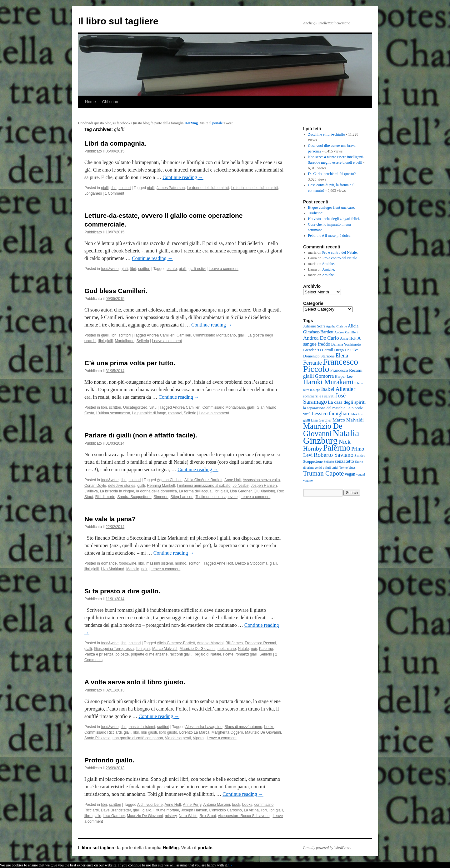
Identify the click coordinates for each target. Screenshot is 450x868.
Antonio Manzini (210, 643)
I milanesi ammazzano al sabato (204, 486)
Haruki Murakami (328, 382)
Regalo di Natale (207, 654)
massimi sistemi (160, 563)
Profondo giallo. (109, 760)
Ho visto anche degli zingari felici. (334, 219)
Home (90, 102)
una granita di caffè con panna (138, 738)
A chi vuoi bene (150, 805)
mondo (181, 563)
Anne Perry (192, 805)
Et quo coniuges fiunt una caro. (332, 207)
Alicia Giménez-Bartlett (203, 480)
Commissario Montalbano (214, 335)
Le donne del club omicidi (208, 188)
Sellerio (143, 341)
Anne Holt (233, 480)
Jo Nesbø (240, 486)
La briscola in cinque (117, 491)
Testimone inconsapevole (216, 497)
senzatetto (345, 461)
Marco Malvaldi (165, 649)
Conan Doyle (95, 486)
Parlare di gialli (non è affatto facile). (141, 435)
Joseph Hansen (194, 810)
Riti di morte (105, 497)
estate (172, 269)
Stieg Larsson (182, 497)
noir (144, 569)
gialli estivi (197, 269)
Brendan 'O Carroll (318, 350)
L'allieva (91, 491)
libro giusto (168, 732)
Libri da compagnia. (115, 143)
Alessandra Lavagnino (204, 727)
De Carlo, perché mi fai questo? (332, 174)
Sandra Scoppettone (134, 497)
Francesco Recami (260, 643)
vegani (361, 474)
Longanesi (93, 193)
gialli (105, 188)
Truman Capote (323, 473)
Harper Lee (344, 377)
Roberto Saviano (334, 455)
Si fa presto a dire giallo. (122, 591)
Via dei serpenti (178, 738)
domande (109, 563)
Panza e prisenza (99, 654)
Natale (243, 649)
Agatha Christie (170, 480)
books (269, 727)
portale (217, 123)
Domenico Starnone (319, 356)
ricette (228, 654)
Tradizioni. (316, 213)
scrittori (125, 188)
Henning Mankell (161, 486)
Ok (230, 865)
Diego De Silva (346, 350)
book (236, 805)
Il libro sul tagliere (118, 21)
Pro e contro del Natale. (340, 252)
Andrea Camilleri (161, 335)
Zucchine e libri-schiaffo (327, 134)
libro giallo (93, 816)
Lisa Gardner (241, 491)
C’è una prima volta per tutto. (130, 363)
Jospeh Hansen (264, 486)
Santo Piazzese (97, 738)
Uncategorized (135, 407)
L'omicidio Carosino (226, 810)
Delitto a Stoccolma (251, 563)
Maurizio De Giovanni (198, 649)
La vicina (251, 810)
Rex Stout (208, 816)
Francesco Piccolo (331, 365)
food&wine (110, 269)
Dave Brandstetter (116, 810)
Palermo (266, 649)
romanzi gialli (247, 654)
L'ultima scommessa (113, 413)
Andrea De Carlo (321, 338)
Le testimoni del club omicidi (255, 188)
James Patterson (171, 188)
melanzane (227, 649)
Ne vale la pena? (110, 519)
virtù (153, 407)
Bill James (234, 643)
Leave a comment (224, 269)
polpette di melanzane (149, 654)
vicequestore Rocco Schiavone (244, 816)
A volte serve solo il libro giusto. (135, 682)
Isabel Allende (337, 389)
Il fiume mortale (166, 810)
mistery (171, 816)
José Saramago (324, 399)
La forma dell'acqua (195, 491)
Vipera (198, 738)
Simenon (161, 497)
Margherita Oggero (227, 732)
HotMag (191, 123)
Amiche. (328, 264)
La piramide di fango (149, 413)
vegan (350, 474)
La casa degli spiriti (347, 402)
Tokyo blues (347, 468)
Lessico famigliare (331, 414)
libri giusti (149, 732)
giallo (147, 810)
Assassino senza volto (261, 480)
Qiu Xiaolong (265, 491)
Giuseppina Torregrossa (114, 649)
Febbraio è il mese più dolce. (330, 236)
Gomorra (325, 376)
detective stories (122, 486)
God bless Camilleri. (116, 291)
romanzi (175, 413)
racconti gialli (180, 654)
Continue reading (183, 177)
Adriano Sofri (314, 326)
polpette (122, 654)
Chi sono (110, 102)
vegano (308, 480)
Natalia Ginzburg (331, 437)
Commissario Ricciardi (103, 732)
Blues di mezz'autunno (243, 727)
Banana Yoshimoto (346, 344)
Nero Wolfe (188, 816)
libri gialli (106, 341)
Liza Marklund (113, 569)
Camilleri (184, 335)
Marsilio (133, 569)
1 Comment (114, 193)
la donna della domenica (157, 491)
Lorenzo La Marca (194, 732)
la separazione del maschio (324, 408)
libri (114, 188)
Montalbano (125, 341)
